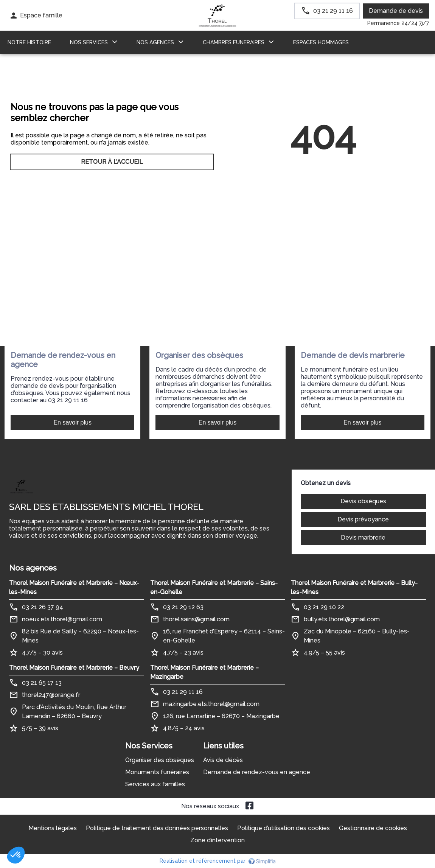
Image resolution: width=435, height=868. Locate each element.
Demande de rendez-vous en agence (257, 772)
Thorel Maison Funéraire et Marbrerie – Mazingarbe (204, 672)
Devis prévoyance (363, 519)
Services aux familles (155, 784)
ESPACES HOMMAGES (321, 42)
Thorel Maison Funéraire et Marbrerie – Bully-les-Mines (354, 587)
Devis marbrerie (363, 537)
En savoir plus (72, 422)
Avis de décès (223, 760)
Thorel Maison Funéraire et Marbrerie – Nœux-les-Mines (74, 587)
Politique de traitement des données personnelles (157, 828)
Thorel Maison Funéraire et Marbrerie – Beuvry (74, 668)
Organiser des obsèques (160, 760)
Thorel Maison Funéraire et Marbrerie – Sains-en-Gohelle (214, 587)
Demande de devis (396, 11)
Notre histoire (29, 42)
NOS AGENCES (155, 42)
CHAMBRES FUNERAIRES (234, 42)
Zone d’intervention (217, 840)
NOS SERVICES (89, 42)
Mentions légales (53, 828)
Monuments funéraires (157, 772)
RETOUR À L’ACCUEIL (112, 162)
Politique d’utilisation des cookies (284, 828)
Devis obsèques (363, 501)
